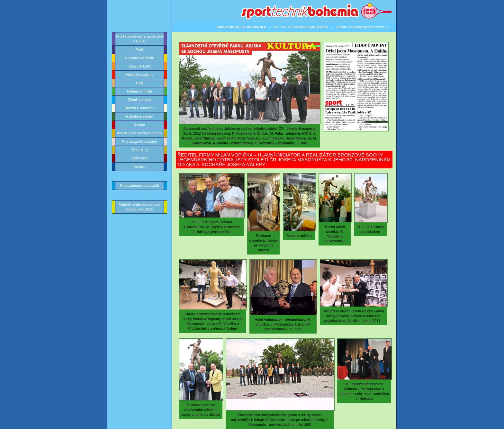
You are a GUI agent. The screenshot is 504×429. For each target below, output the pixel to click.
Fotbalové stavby (139, 116)
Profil (139, 49)
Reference (140, 158)
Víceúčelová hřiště (139, 58)
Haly (139, 83)
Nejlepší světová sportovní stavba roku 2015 (139, 207)
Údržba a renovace (140, 108)
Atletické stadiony (139, 75)
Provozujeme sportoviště (139, 185)
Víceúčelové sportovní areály (139, 133)
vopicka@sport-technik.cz (368, 27)
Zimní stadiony (139, 100)
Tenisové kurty (139, 66)
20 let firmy (139, 150)
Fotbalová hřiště (139, 91)
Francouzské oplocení (139, 141)
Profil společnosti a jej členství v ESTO (140, 39)
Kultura (140, 125)
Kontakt (139, 166)
